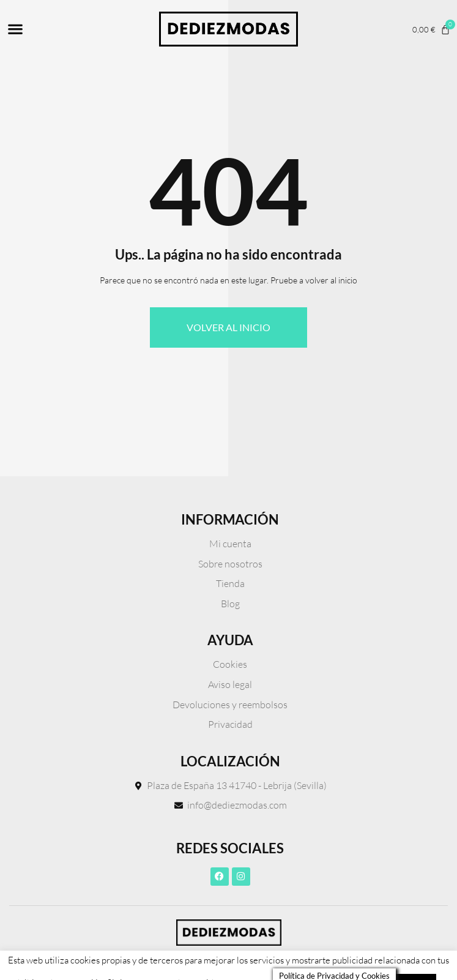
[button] (15, 29)
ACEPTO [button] (413, 946)
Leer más (358, 946)
